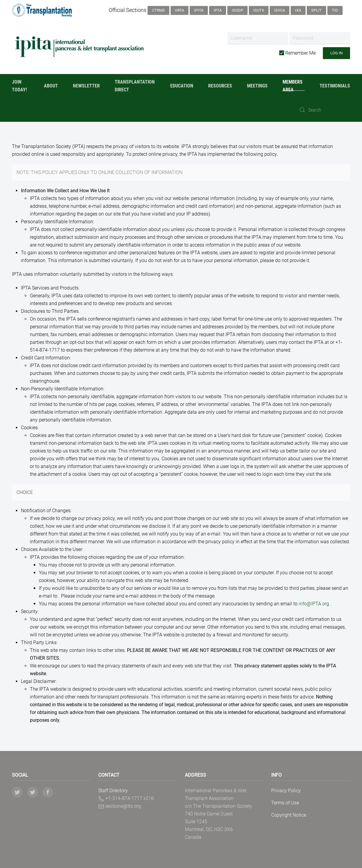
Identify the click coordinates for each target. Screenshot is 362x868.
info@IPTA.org (314, 604)
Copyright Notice (289, 815)
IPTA (218, 10)
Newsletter (86, 86)
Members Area (293, 86)
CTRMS (158, 10)
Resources (220, 86)
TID (335, 10)
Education (182, 86)
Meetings (257, 86)
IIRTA (180, 10)
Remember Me (297, 53)
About (51, 86)
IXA (298, 10)
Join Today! (19, 86)
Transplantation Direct (135, 86)
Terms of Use (285, 803)
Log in (336, 53)
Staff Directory (113, 791)
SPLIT (316, 10)
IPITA (199, 10)
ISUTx (259, 10)
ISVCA (280, 10)
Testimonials (335, 86)
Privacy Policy (286, 791)
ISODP (237, 10)
